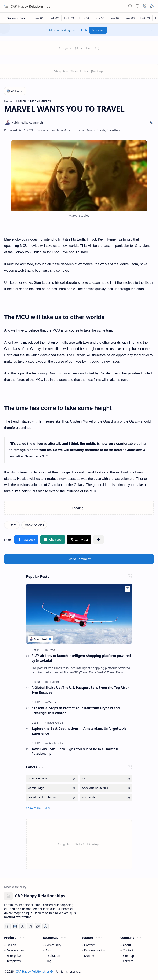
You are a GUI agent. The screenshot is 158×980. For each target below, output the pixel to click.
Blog (49, 961)
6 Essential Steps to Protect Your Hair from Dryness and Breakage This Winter (76, 710)
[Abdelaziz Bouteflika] (106, 788)
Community (53, 945)
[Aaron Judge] (52, 788)
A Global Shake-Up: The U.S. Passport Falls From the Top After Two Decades (80, 690)
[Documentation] (18, 18)
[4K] (106, 778)
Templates (14, 961)
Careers (128, 961)
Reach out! (98, 30)
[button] (6, 6)
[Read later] (137, 122)
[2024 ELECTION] (52, 778)
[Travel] (52, 650)
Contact (89, 945)
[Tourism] (54, 682)
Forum (50, 950)
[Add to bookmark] (128, 589)
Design (11, 945)
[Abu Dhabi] (106, 798)
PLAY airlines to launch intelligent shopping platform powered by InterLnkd (81, 658)
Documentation (95, 950)
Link (84, 30)
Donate (89, 956)
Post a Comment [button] (79, 559)
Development (16, 950)
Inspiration (53, 956)
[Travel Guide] (55, 723)
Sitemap (128, 956)
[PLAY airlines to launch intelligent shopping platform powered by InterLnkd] (79, 614)
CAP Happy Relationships (30, 6)
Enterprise (14, 956)
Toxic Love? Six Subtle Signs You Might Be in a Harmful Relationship (75, 751)
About (127, 945)
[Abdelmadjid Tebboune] (52, 798)
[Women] (53, 702)
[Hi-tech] (12, 525)
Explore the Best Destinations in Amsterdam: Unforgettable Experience (79, 731)
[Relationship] (56, 743)
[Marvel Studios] (34, 525)
